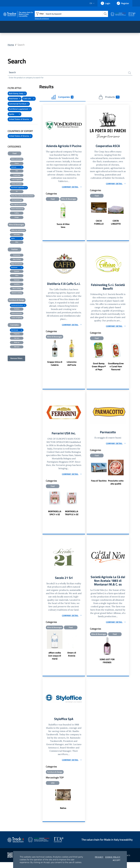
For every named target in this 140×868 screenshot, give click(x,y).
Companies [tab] (62, 97)
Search (13, 73)
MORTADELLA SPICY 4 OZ (55, 518)
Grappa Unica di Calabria (55, 368)
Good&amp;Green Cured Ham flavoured (116, 371)
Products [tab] (109, 97)
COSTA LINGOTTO (116, 223)
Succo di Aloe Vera (63, 230)
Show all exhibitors (42, 18)
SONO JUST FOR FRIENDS (107, 666)
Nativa (63, 814)
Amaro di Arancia (72, 659)
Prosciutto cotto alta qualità (116, 487)
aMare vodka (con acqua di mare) (55, 661)
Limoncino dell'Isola (72, 368)
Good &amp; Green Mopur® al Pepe (99, 371)
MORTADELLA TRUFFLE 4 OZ (72, 518)
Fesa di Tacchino (99, 486)
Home (11, 45)
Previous (88, 213)
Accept (117, 860)
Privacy (99, 857)
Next (128, 213)
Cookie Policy (113, 857)
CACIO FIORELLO (99, 223)
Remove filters (16, 359)
